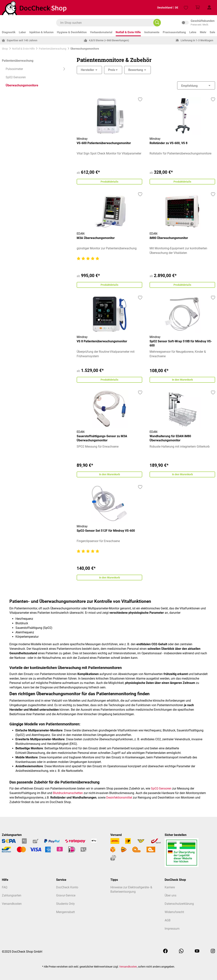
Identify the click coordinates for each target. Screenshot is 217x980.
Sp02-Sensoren (16, 77)
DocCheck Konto (67, 887)
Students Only (65, 904)
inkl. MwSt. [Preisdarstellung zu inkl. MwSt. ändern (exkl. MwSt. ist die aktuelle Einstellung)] (198, 23)
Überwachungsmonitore (22, 85)
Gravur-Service (66, 895)
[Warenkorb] (198, 8)
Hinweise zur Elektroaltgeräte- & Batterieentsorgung (131, 890)
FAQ (5, 887)
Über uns (170, 895)
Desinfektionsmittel (119, 801)
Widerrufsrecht (174, 912)
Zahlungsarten (12, 895)
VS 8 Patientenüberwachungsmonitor (102, 343)
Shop (5, 49)
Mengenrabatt (65, 912)
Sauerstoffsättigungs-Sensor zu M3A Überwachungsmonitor (102, 440)
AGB (168, 920)
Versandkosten (12, 904)
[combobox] (107, 23)
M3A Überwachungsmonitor (96, 239)
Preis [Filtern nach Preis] (113, 70)
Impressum (172, 929)
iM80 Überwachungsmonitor (169, 239)
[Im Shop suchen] (157, 23)
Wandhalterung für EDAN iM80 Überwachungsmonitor (170, 440)
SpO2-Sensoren (161, 792)
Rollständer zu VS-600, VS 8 (168, 143)
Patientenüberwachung (18, 61)
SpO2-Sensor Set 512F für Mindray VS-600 (106, 533)
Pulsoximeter (36, 69)
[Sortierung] (196, 85)
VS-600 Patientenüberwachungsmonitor (104, 143)
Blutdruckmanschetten (68, 796)
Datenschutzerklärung (179, 904)
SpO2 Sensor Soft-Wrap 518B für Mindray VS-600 (181, 345)
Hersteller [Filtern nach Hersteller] (89, 70)
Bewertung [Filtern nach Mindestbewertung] (138, 70)
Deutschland (162, 8)
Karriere (170, 887)
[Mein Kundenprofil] (209, 8)
